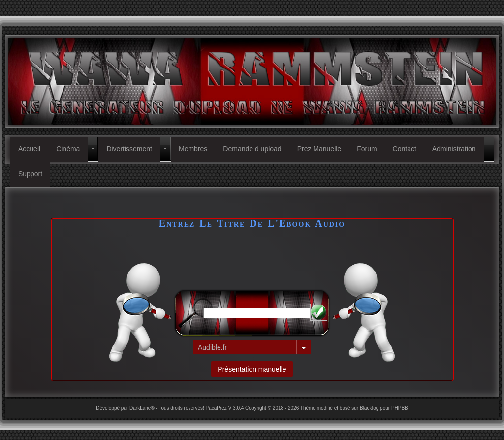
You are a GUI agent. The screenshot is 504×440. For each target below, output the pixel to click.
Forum (367, 149)
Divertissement (129, 149)
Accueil (29, 149)
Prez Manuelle (319, 149)
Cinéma (68, 149)
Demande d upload (252, 149)
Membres (193, 149)
